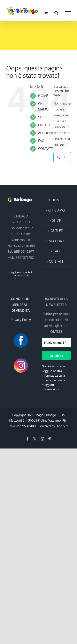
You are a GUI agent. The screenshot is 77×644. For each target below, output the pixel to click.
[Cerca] (59, 157)
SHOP (43, 117)
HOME (43, 96)
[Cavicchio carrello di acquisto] (46, 13)
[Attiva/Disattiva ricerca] (56, 13)
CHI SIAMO (57, 210)
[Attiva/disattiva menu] (68, 13)
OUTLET (44, 125)
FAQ (41, 141)
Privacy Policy (21, 320)
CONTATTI (46, 149)
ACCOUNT (46, 133)
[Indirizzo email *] (56, 343)
